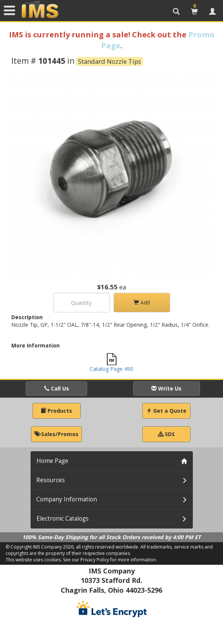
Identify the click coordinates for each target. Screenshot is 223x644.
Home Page (52, 461)
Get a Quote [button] (166, 411)
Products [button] (56, 411)
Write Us (166, 388)
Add (142, 302)
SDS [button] (166, 434)
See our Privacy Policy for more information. (110, 560)
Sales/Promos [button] (56, 434)
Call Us (57, 388)
